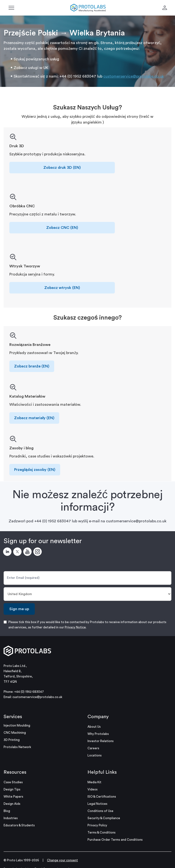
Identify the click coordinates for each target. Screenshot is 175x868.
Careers (93, 748)
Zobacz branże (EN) (32, 366)
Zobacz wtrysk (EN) (62, 288)
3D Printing (12, 740)
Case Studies (13, 782)
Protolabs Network (17, 747)
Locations (95, 755)
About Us (94, 727)
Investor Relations (101, 741)
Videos (93, 789)
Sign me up (19, 609)
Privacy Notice (75, 627)
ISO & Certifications (102, 797)
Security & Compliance (104, 818)
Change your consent (62, 860)
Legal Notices (97, 804)
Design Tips (12, 789)
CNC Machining (15, 733)
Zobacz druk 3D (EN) (62, 168)
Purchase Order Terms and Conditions (115, 840)
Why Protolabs (98, 734)
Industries (11, 818)
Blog (7, 811)
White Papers (13, 797)
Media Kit (94, 782)
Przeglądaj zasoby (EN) (35, 470)
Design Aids (12, 804)
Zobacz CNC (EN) (62, 228)
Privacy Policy (97, 825)
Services (13, 717)
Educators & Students (19, 825)
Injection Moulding (17, 725)
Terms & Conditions (102, 832)
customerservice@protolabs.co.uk (134, 76)
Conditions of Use (100, 811)
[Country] (87, 594)
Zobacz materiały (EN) (34, 418)
